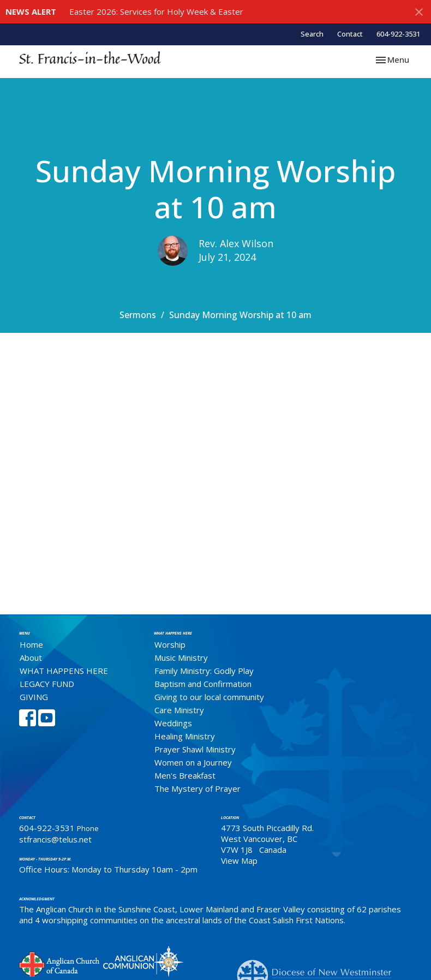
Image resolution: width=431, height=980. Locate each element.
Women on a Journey (193, 762)
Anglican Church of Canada (60, 963)
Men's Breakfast (185, 775)
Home (31, 644)
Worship (170, 644)
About (31, 658)
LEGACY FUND (47, 684)
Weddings (173, 723)
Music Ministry (181, 658)
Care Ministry (179, 710)
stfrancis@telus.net (55, 839)
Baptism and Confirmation (203, 684)
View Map (239, 861)
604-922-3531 (398, 34)
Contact (350, 34)
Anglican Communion (143, 961)
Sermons (138, 315)
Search (312, 34)
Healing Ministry (185, 736)
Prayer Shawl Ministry (195, 749)
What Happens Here (173, 633)
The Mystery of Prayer (197, 788)
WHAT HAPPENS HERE (64, 671)
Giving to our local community (209, 697)
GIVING (34, 697)
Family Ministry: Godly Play (204, 671)
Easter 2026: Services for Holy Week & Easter (156, 11)
